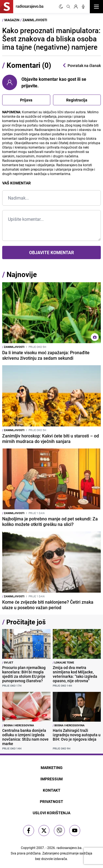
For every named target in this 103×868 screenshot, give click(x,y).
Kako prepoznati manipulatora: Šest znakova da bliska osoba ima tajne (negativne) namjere (51, 39)
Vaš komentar (16, 183)
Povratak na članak (81, 65)
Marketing (52, 768)
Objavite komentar (51, 252)
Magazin (12, 20)
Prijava (26, 100)
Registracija (77, 100)
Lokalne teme (63, 662)
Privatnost (51, 801)
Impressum (51, 779)
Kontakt (52, 790)
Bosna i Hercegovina (18, 725)
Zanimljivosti (35, 20)
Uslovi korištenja (51, 813)
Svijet (8, 662)
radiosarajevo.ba (69, 848)
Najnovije (22, 274)
